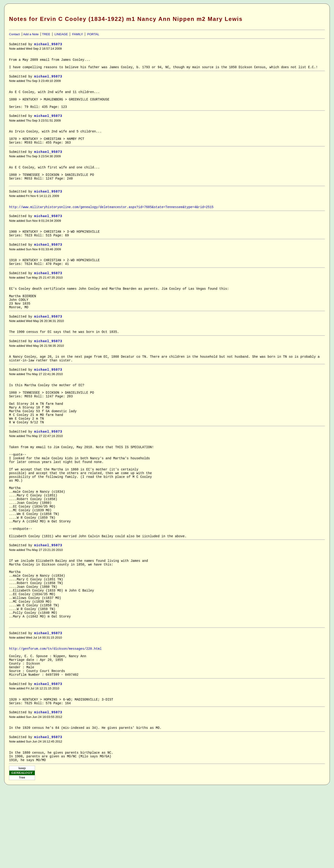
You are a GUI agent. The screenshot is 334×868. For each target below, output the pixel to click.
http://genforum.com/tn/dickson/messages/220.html (55, 718)
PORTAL (93, 34)
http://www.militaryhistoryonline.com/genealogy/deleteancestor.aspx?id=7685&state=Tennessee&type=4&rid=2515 (111, 223)
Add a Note (31, 34)
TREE (46, 34)
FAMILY (77, 34)
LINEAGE (61, 34)
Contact (14, 34)
